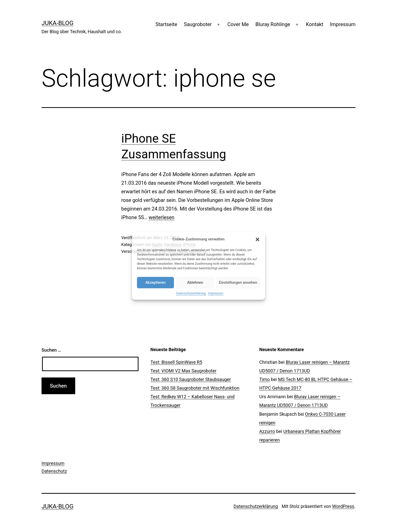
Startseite (166, 24)
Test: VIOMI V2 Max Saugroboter (183, 371)
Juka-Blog (57, 23)
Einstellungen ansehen (238, 282)
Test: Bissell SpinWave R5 (176, 362)
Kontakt (315, 24)
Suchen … (51, 350)
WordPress (343, 506)
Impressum (216, 293)
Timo (264, 379)
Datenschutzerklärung (191, 293)
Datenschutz (54, 471)
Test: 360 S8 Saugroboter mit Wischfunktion (195, 388)
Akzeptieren (155, 282)
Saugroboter (198, 24)
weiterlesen (162, 217)
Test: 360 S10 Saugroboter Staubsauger (191, 379)
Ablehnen (195, 282)
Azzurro (267, 431)
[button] (257, 239)
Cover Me (238, 24)
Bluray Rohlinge (273, 24)
